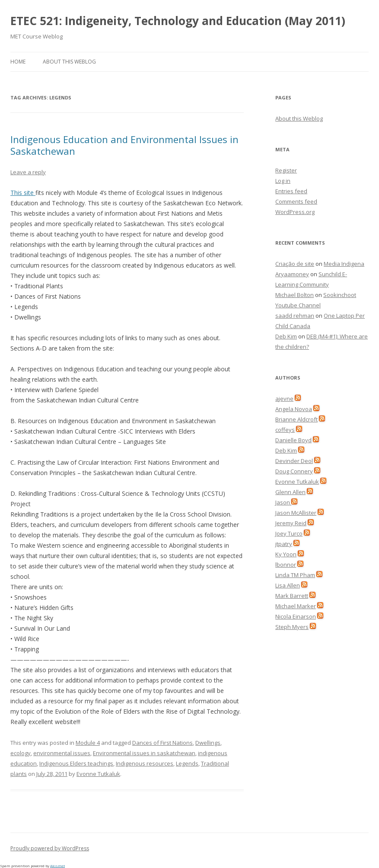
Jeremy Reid (291, 523)
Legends (187, 763)
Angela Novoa (294, 409)
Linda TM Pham (295, 575)
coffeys (285, 430)
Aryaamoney (292, 274)
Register (286, 170)
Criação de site (295, 264)
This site (23, 193)
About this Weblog (69, 62)
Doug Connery (294, 471)
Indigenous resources (145, 763)
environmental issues (62, 753)
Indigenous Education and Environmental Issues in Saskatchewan (124, 145)
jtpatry (284, 544)
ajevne (284, 399)
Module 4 (88, 743)
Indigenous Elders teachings (76, 763)
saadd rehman (295, 316)
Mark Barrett (292, 596)
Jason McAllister (296, 513)
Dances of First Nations (162, 743)
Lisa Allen (288, 585)
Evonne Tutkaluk (98, 774)
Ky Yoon (286, 554)
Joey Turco (289, 533)
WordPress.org (295, 212)
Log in (283, 181)
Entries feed (291, 191)
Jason (283, 502)
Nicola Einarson (296, 616)
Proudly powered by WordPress (50, 848)
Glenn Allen (290, 492)
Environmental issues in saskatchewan (144, 753)
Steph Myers (292, 627)
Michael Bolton (295, 295)
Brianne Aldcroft (296, 419)
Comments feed (296, 201)
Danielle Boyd (293, 440)
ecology (21, 753)
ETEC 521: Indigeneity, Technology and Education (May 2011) (178, 21)
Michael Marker (296, 606)
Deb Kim (286, 336)
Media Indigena (344, 264)
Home (18, 62)
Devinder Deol (294, 461)
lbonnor (286, 565)
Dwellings (208, 743)
